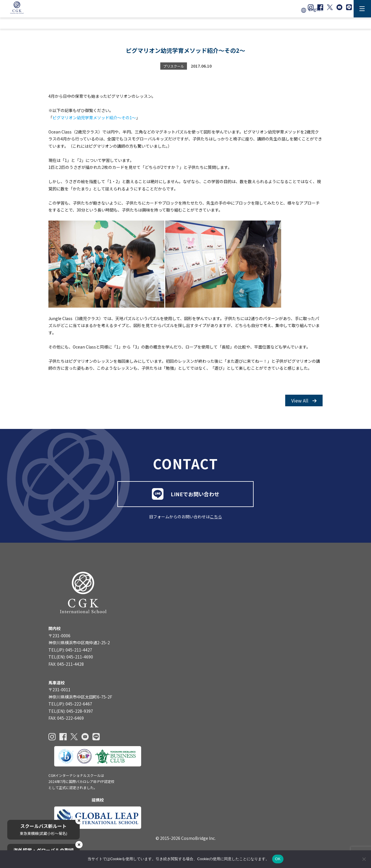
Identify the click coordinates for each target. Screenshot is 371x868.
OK (278, 859)
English (316, 9)
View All (304, 402)
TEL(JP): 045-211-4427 (70, 653)
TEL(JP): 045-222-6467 (70, 707)
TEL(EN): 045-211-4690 (71, 660)
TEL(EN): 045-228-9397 (71, 714)
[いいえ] (364, 859)
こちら (216, 519)
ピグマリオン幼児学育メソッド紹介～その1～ (94, 118)
